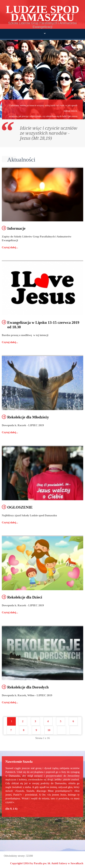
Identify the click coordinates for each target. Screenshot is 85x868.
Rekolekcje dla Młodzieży (28, 417)
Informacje (16, 228)
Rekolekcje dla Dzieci (25, 597)
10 (49, 730)
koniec (74, 730)
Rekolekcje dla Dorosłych (28, 687)
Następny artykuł (62, 730)
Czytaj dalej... (10, 247)
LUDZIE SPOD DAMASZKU (42, 13)
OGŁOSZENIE (20, 507)
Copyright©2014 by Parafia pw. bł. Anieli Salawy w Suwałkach (47, 863)
